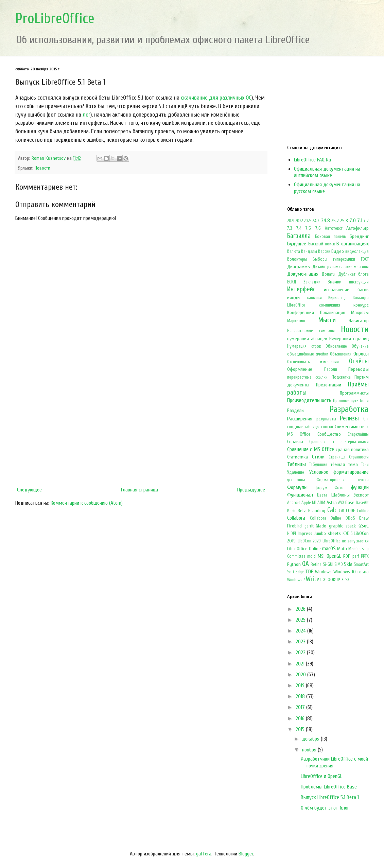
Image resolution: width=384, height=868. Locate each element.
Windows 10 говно (351, 572)
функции (360, 487)
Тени (365, 465)
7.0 (353, 221)
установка (296, 480)
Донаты (328, 274)
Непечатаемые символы (311, 331)
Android (294, 503)
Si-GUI (328, 565)
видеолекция (357, 251)
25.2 (335, 221)
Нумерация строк (304, 346)
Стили (318, 457)
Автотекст (334, 228)
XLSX (345, 580)
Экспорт (361, 495)
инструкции (359, 282)
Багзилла (299, 236)
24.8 (326, 221)
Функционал (300, 495)
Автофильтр (357, 228)
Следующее (29, 490)
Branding (317, 511)
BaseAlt (362, 503)
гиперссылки (344, 259)
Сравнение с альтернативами (339, 442)
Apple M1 (309, 503)
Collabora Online (326, 518)
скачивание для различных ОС (216, 98)
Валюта (294, 251)
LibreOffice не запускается (346, 541)
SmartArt (361, 565)
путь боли (360, 401)
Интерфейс (301, 289)
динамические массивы (348, 267)
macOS (329, 549)
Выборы (320, 259)
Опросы (361, 354)
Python (294, 564)
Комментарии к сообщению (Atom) (87, 503)
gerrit (309, 526)
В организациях (353, 244)
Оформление (300, 369)
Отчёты (359, 361)
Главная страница (139, 490)
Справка (295, 442)
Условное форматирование (339, 472)
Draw (364, 518)
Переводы (359, 369)
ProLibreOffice (55, 19)
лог (86, 115)
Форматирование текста (343, 480)
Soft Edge (295, 572)
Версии (324, 251)
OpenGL (334, 556)
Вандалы (309, 251)
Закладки (312, 282)
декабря (311, 739)
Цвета (322, 495)
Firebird (294, 526)
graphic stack (343, 526)
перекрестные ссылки (307, 377)
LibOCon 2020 (309, 541)
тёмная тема (344, 464)
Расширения (300, 419)
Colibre (363, 511)
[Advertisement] (141, 428)
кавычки (314, 298)
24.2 (316, 221)
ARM (321, 503)
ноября (310, 750)
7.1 (360, 221)
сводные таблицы (303, 427)
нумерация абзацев (307, 339)
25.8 (344, 221)
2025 (308, 221)
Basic (292, 511)
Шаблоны (341, 495)
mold (311, 556)
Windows (323, 572)
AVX (341, 503)
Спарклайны (358, 434)
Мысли (327, 320)
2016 (301, 718)
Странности (359, 457)
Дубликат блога (353, 274)
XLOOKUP (332, 580)
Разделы (296, 410)
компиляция (329, 305)
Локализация (333, 313)
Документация (303, 274)
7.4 (299, 228)
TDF (309, 572)
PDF (347, 556)
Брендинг (359, 236)
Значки (335, 282)
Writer (314, 579)
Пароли (331, 369)
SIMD (339, 565)
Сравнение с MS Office (311, 449)
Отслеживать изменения (313, 362)
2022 (299, 221)
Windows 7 (296, 580)
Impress (305, 533)
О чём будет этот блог (325, 808)
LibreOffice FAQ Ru (312, 160)
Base (350, 502)
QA (306, 564)
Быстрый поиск (322, 244)
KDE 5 (347, 534)
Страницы (337, 457)
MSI (321, 556)
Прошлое (341, 401)
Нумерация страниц (349, 339)
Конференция (301, 313)
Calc (332, 510)
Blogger (246, 854)
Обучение (360, 346)
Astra (332, 502)
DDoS (350, 518)
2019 (301, 685)
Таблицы (296, 464)
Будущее (297, 244)
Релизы (349, 418)
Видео (338, 251)
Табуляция (318, 465)
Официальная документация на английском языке (327, 172)
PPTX (365, 556)
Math (342, 549)
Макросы (360, 313)
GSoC (364, 526)
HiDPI (292, 534)
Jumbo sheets (327, 533)
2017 (301, 707)
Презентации (329, 385)
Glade (321, 526)
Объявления (341, 354)
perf (356, 556)
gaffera (204, 854)
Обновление (336, 346)
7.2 (366, 221)
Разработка (349, 409)
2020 (301, 675)
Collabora (296, 518)
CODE (351, 511)
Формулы (297, 487)
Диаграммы (299, 267)
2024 (301, 631)
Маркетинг (296, 321)
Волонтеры (297, 259)
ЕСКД (292, 282)
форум (321, 488)
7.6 (318, 228)
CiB (342, 511)
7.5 (308, 228)
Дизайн (319, 267)
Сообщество (329, 434)
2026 (301, 609)
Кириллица (337, 298)
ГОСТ (365, 259)
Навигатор (359, 321)
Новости (42, 168)
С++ (366, 419)
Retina (316, 565)
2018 (301, 696)
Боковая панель (330, 237)
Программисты (354, 393)
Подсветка (341, 377)
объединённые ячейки (308, 354)
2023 (301, 642)
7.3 (290, 228)
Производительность (309, 400)
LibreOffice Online (304, 549)
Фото (339, 488)
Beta (302, 511)
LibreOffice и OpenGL (321, 776)
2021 (291, 221)
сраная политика (352, 449)
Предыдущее (251, 490)
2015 (301, 729)
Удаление (296, 472)
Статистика (298, 457)
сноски (327, 427)
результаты (326, 419)
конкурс (361, 305)
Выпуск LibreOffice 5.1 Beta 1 (330, 797)
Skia (348, 564)
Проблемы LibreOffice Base (329, 787)
